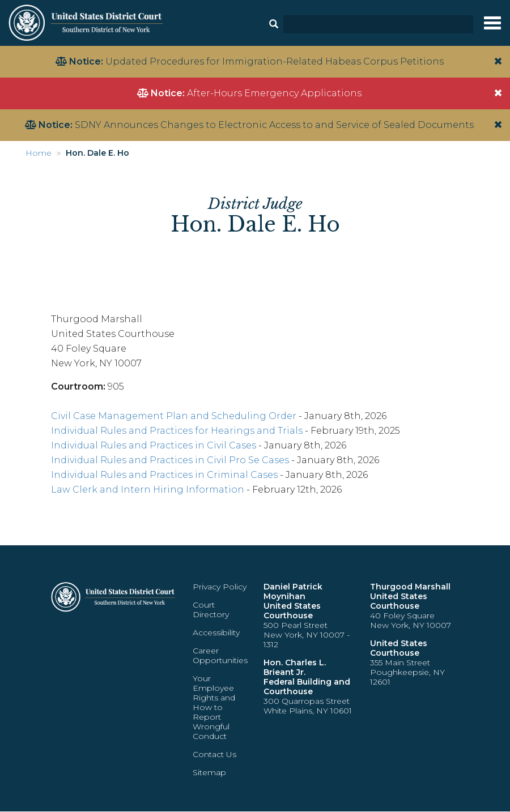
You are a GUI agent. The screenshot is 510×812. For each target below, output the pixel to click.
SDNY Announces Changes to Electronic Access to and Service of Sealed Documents (274, 125)
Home (39, 153)
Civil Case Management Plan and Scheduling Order (174, 416)
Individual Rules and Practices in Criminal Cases (164, 475)
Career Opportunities (220, 655)
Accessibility (216, 632)
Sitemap (209, 772)
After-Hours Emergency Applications (274, 93)
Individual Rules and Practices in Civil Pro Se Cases (170, 460)
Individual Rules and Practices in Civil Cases (154, 445)
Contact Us (214, 754)
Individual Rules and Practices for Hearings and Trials (177, 431)
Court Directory (211, 610)
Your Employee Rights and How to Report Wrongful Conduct (214, 707)
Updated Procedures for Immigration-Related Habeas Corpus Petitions (275, 61)
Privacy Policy (220, 587)
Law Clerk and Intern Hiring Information (148, 490)
